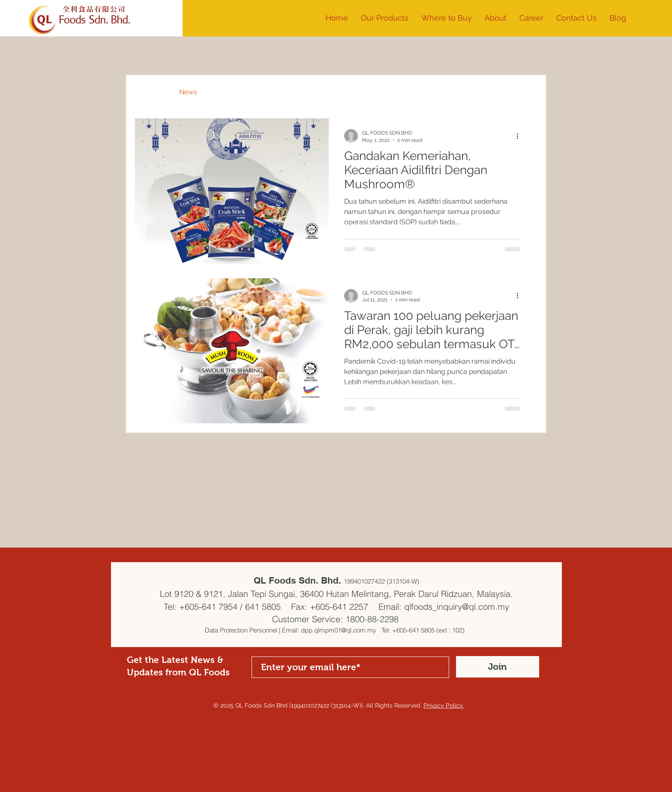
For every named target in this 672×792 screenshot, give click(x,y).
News (188, 92)
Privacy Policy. (444, 705)
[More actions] (520, 136)
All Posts (148, 92)
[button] (496, 18)
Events (267, 92)
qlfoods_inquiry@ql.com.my (457, 607)
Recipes (227, 92)
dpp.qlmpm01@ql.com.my (339, 630)
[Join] (498, 667)
